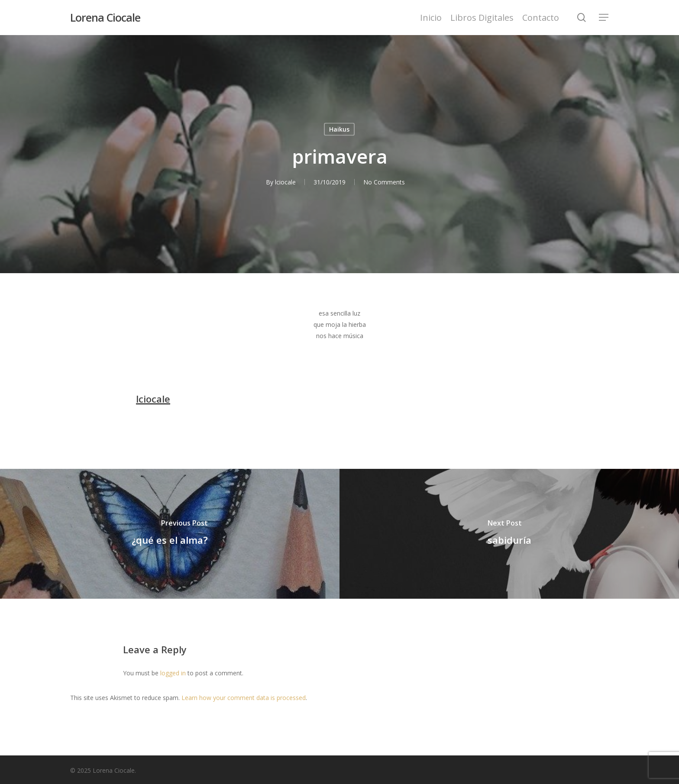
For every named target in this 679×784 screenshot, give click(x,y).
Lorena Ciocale (105, 18)
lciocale (285, 182)
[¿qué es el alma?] (170, 534)
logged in (173, 673)
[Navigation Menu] (604, 18)
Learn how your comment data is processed (244, 698)
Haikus (339, 129)
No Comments (384, 182)
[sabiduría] (509, 534)
